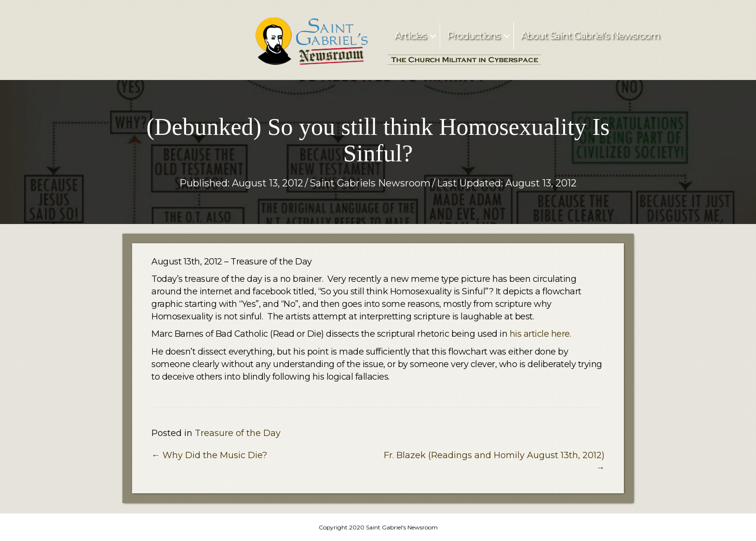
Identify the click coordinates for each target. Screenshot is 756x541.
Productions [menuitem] (473, 36)
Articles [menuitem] (410, 36)
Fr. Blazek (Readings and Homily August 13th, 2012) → (494, 462)
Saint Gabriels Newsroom (370, 183)
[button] (433, 36)
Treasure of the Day (238, 433)
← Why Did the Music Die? (209, 455)
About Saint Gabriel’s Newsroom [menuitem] (590, 36)
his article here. (540, 334)
